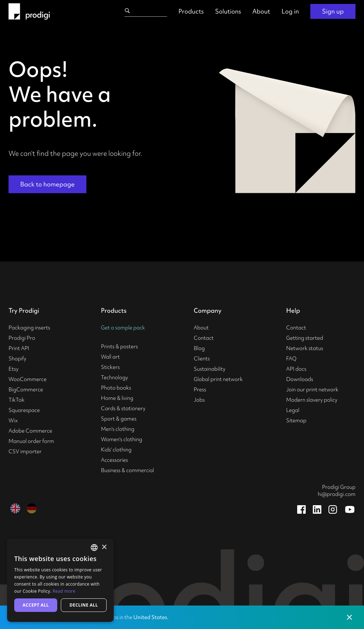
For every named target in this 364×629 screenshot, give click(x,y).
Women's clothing (122, 439)
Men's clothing (118, 429)
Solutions (228, 11)
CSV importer (25, 451)
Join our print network (312, 390)
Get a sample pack (123, 328)
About (261, 11)
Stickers (110, 367)
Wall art (110, 357)
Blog (199, 348)
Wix (13, 421)
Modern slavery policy (312, 400)
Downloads (300, 379)
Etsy (14, 369)
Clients (202, 359)
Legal (293, 410)
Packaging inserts (29, 328)
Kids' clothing (116, 450)
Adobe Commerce (30, 431)
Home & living (117, 398)
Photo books (116, 388)
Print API (19, 348)
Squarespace (24, 410)
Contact (204, 338)
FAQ (291, 359)
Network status (305, 348)
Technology (114, 377)
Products (191, 11)
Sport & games (119, 419)
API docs (296, 369)
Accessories (114, 460)
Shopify (17, 359)
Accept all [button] (36, 605)
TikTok (17, 400)
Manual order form (31, 441)
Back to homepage (47, 184)
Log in (290, 11)
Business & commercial (127, 470)
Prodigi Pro (22, 338)
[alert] (60, 580)
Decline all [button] (84, 605)
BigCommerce (26, 390)
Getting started (305, 338)
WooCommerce (28, 379)
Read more (64, 591)
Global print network (218, 379)
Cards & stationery (123, 408)
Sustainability (210, 369)
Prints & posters (119, 347)
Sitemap (296, 421)
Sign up (333, 11)
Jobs (199, 400)
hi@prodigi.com (337, 494)
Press (200, 390)
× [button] (104, 547)
